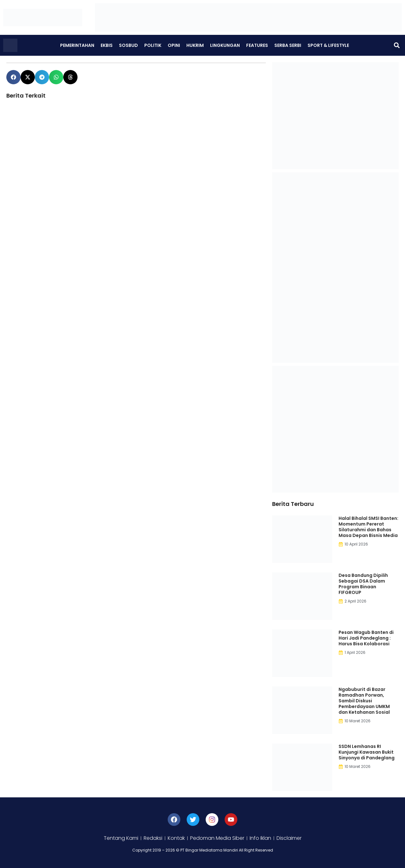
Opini (174, 45)
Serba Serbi (288, 45)
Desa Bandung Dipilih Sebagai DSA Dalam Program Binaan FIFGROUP (363, 584)
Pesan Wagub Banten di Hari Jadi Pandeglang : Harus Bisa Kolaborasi (366, 638)
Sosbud (128, 45)
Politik (153, 45)
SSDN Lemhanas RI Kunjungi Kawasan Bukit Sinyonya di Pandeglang (367, 752)
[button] (397, 45)
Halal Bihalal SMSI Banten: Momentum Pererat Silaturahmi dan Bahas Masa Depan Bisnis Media (368, 527)
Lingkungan (225, 45)
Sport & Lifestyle (328, 45)
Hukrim (195, 45)
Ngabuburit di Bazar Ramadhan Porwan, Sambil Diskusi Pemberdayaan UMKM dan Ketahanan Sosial (364, 701)
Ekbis (107, 45)
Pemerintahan (77, 45)
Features (257, 45)
